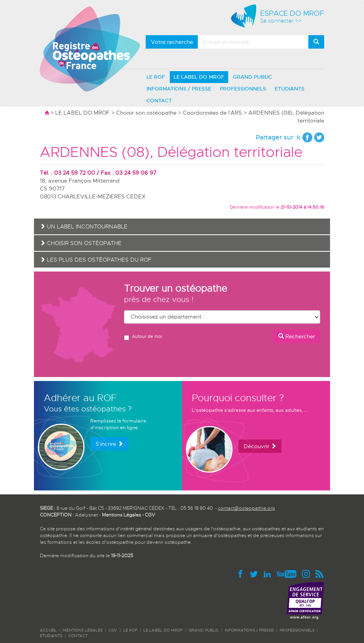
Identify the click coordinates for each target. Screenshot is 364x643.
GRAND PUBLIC (252, 77)
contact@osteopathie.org (246, 508)
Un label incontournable (84, 226)
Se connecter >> (281, 21)
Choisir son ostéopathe (146, 113)
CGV (150, 515)
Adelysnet (86, 515)
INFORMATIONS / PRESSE (179, 89)
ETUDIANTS (290, 89)
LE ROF (156, 77)
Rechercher (297, 336)
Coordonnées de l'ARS (212, 113)
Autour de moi (143, 337)
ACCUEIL (48, 630)
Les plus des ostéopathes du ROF (96, 260)
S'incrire (109, 444)
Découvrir (260, 446)
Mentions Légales (121, 515)
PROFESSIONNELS (243, 89)
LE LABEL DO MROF (199, 77)
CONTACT (159, 101)
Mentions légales (83, 630)
